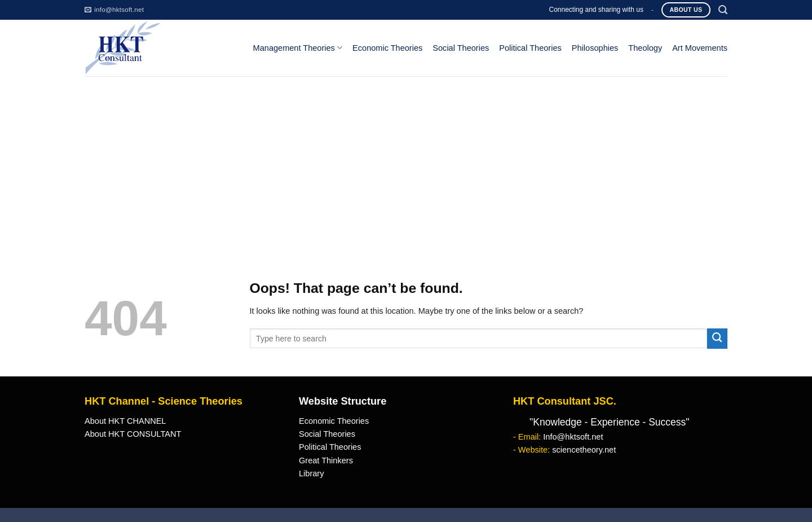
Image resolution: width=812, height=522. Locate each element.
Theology (645, 48)
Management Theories (298, 48)
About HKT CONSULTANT (133, 434)
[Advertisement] (406, 161)
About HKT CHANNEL (125, 421)
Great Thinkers (326, 460)
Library (311, 473)
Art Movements (700, 48)
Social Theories (461, 48)
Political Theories (530, 48)
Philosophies (595, 48)
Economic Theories (387, 48)
